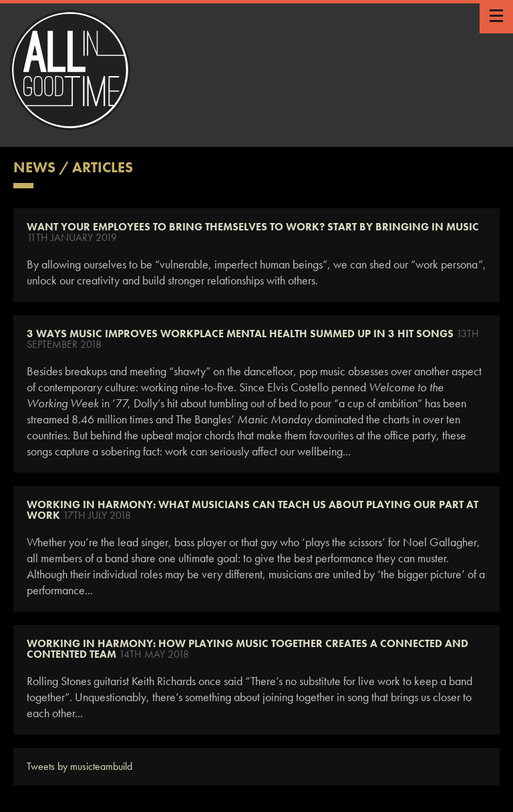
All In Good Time (70, 70)
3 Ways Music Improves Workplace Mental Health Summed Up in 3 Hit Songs (240, 334)
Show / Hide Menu (496, 17)
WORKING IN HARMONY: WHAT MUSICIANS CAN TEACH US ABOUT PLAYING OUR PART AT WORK (252, 510)
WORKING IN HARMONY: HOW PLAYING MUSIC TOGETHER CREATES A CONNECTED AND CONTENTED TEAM (247, 649)
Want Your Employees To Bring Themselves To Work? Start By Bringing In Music (253, 227)
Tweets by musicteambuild (79, 766)
